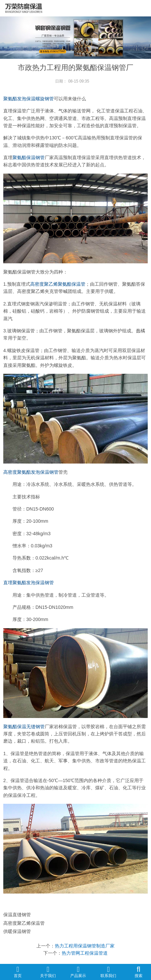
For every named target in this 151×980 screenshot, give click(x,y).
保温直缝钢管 (17, 915)
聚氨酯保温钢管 (29, 157)
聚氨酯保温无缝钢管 (24, 727)
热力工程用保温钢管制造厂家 (85, 946)
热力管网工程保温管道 (85, 953)
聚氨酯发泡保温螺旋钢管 (29, 99)
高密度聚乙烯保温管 (24, 923)
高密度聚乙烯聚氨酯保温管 (58, 284)
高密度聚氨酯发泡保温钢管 (31, 472)
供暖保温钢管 (17, 931)
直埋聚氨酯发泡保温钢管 (29, 583)
